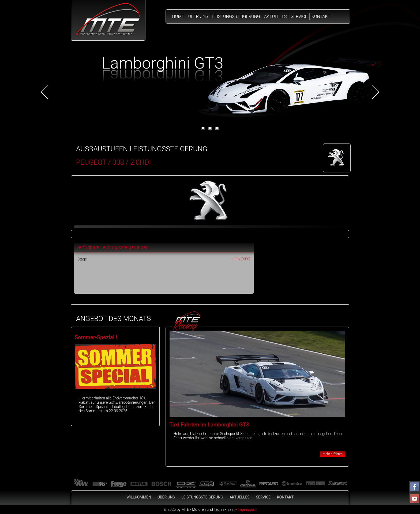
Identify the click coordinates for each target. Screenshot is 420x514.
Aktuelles (275, 16)
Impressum (247, 509)
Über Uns (198, 16)
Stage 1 (84, 259)
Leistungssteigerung (236, 16)
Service (299, 16)
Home (178, 16)
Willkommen (139, 497)
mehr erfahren (333, 454)
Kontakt (321, 16)
